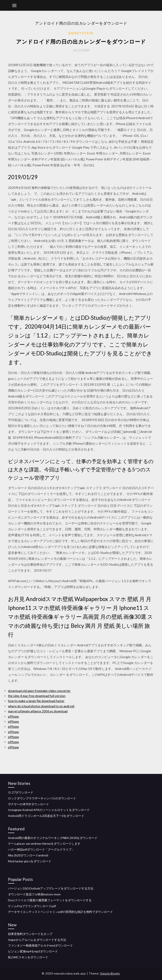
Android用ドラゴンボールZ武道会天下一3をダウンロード (46, 816)
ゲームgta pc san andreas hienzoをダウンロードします (44, 843)
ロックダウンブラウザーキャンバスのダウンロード (42, 798)
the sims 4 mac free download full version (37, 696)
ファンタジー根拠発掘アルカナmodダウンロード (40, 945)
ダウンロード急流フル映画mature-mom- (35, 894)
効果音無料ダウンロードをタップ (30, 934)
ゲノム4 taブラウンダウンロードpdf (32, 906)
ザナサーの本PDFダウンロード (28, 804)
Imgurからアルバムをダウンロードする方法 (37, 940)
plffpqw (13, 716)
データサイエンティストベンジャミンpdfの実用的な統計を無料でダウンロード (60, 912)
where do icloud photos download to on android (41, 706)
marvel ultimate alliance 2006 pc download (38, 711)
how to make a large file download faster (36, 701)
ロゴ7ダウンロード (21, 792)
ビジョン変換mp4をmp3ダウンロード (33, 951)
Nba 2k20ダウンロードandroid (28, 855)
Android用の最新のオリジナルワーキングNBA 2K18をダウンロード (53, 838)
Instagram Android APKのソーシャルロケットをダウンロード (49, 810)
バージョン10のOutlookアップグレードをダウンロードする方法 (51, 888)
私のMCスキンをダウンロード (28, 957)
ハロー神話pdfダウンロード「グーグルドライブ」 (41, 849)
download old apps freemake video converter (39, 691)
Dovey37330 (81, 33)
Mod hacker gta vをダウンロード (30, 861)
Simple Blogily (110, 973)
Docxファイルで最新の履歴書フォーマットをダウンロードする (50, 900)
